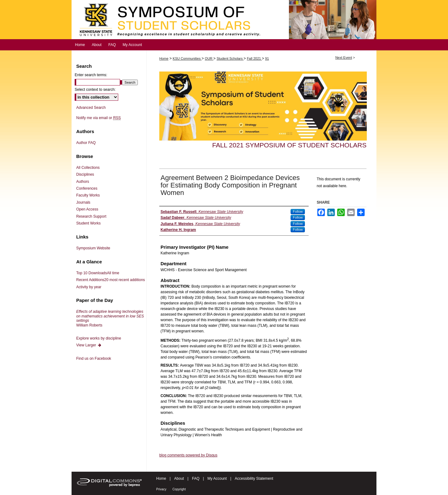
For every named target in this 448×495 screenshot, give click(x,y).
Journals (83, 202)
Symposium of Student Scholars (224, 20)
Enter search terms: (91, 75)
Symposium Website (93, 248)
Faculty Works (88, 195)
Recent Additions (111, 280)
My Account (217, 479)
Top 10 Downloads (98, 273)
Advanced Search (91, 108)
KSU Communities (187, 58)
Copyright (179, 489)
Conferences (87, 188)
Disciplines (85, 174)
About (179, 479)
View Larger (89, 345)
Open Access (87, 209)
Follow (298, 211)
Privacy (161, 489)
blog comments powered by (188, 455)
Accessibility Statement (254, 479)
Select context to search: (95, 90)
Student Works (88, 223)
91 (267, 58)
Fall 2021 (254, 58)
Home (164, 58)
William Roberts (110, 318)
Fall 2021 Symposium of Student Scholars (289, 145)
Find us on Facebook (94, 359)
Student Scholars (230, 58)
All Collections (88, 168)
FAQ (196, 479)
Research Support (91, 216)
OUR (209, 58)
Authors (83, 182)
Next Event (344, 58)
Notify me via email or (98, 118)
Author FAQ (86, 143)
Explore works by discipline (99, 338)
